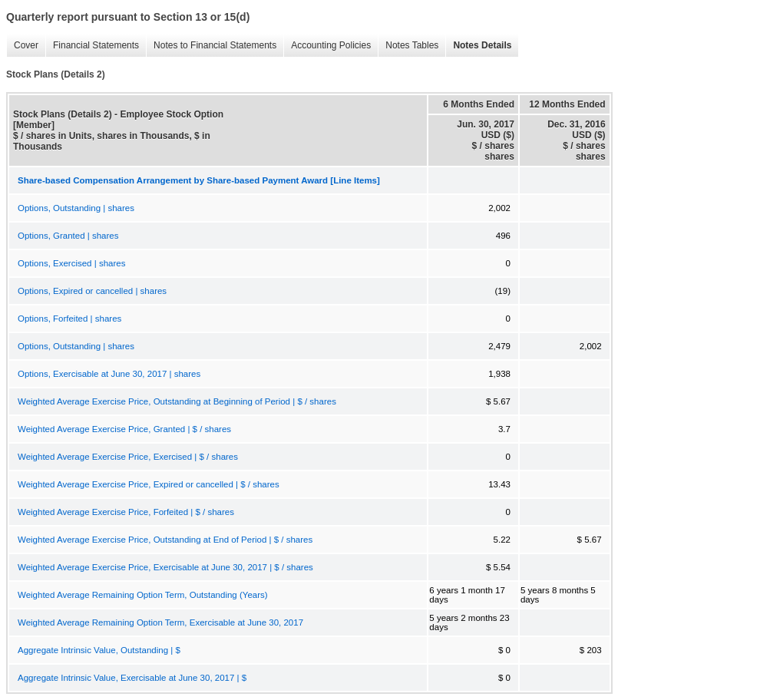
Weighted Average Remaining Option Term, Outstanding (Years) (143, 595)
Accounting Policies (327, 46)
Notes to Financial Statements (211, 46)
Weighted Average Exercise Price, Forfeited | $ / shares (126, 512)
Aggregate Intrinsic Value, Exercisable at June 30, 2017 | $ (132, 678)
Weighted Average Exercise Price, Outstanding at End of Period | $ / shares (165, 540)
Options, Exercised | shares (71, 263)
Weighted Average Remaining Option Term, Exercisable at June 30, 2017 (160, 622)
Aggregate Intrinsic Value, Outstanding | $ (99, 650)
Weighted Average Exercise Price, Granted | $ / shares (124, 429)
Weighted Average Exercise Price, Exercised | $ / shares (128, 457)
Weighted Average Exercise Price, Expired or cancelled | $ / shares (149, 484)
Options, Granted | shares (68, 236)
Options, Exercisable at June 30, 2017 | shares (109, 374)
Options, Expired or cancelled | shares (92, 291)
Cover (22, 46)
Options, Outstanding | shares (76, 208)
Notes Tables (408, 46)
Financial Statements (92, 46)
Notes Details (478, 46)
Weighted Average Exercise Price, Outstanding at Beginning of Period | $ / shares (177, 401)
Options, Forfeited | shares (69, 319)
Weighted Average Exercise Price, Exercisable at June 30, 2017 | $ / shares (165, 567)
